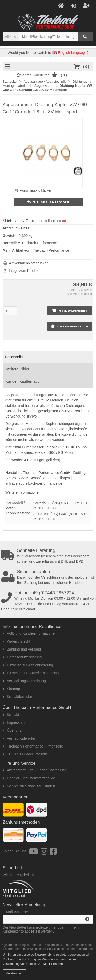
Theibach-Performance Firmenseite (33, 746)
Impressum (14, 722)
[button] (11, 37)
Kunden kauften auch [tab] (24, 381)
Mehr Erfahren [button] (53, 964)
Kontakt (11, 715)
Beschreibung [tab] (17, 357)
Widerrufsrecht (16, 641)
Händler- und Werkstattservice (29, 778)
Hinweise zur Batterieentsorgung (31, 673)
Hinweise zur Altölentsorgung (28, 665)
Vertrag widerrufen (34, 75)
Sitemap (11, 689)
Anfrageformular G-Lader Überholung (34, 770)
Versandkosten (83, 294)
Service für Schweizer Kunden (29, 786)
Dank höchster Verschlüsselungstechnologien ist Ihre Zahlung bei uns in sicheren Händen (49, 577)
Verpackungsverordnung (24, 681)
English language (69, 53)
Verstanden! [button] (14, 973)
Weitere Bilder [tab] (17, 369)
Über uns (12, 730)
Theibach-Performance (51, 250)
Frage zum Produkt (24, 271)
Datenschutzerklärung (22, 657)
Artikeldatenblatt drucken (29, 263)
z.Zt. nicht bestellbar (39, 221)
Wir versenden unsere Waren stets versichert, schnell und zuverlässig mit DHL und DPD (49, 556)
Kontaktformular (17, 697)
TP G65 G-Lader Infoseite (25, 754)
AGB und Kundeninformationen (30, 633)
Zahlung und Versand (22, 649)
